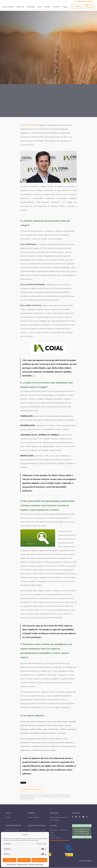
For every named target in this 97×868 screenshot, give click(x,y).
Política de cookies (11, 864)
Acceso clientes (55, 820)
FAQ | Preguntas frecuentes (59, 817)
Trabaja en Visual (33, 817)
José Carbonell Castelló (29, 125)
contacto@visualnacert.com (60, 840)
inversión (66, 796)
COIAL (38, 796)
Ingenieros (46, 796)
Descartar (24, 860)
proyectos (25, 799)
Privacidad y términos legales (36, 864)
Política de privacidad (22, 864)
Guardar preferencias (39, 860)
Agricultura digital (27, 796)
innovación (56, 796)
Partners (8, 817)
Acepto (10, 860)
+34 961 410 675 (55, 838)
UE (32, 799)
